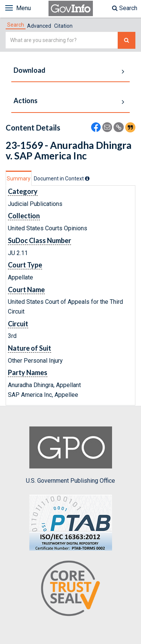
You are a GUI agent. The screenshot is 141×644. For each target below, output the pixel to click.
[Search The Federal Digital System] (127, 40)
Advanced (39, 26)
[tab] (16, 25)
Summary (19, 179)
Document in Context (62, 179)
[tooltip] (87, 179)
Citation (63, 26)
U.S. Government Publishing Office (70, 455)
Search (125, 8)
